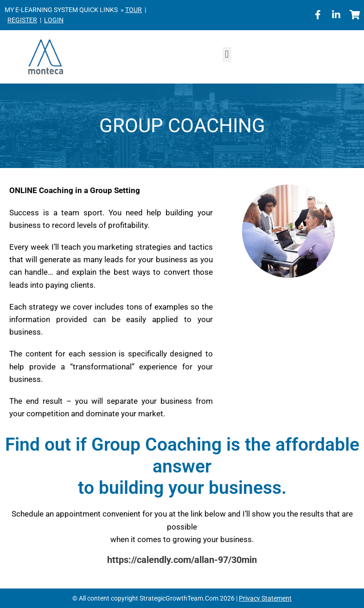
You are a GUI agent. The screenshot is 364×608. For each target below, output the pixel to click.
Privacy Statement (265, 598)
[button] (227, 55)
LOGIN (54, 20)
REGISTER (22, 20)
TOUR (134, 10)
